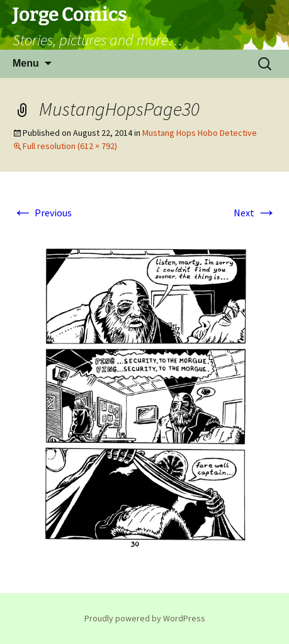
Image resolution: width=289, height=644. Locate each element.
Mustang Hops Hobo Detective (200, 133)
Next (255, 213)
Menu (26, 63)
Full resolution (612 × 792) (70, 146)
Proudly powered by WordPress (145, 618)
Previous (42, 213)
